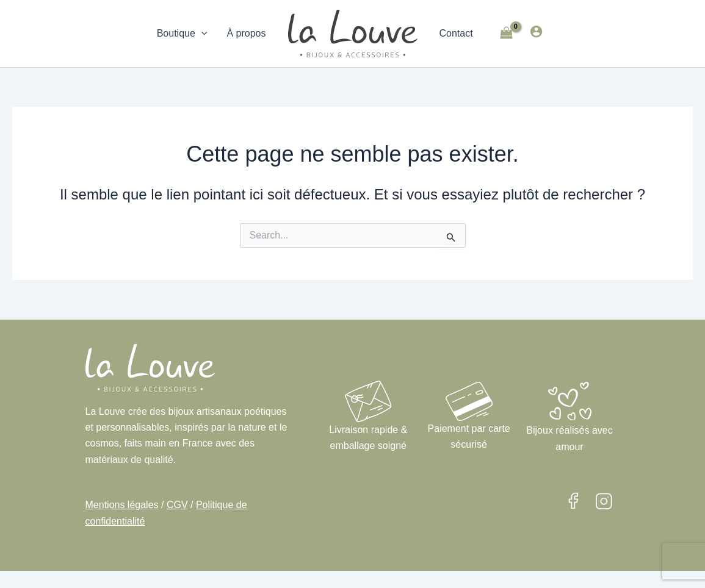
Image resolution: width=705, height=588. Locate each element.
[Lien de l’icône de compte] (536, 31)
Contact (456, 33)
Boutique (182, 34)
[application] (201, 34)
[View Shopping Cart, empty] (507, 34)
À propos (246, 33)
